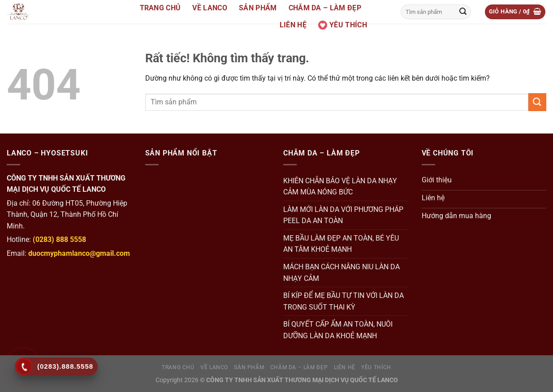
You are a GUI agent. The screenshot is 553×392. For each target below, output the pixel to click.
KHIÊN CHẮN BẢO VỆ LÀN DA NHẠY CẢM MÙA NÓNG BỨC (340, 187)
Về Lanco (210, 8)
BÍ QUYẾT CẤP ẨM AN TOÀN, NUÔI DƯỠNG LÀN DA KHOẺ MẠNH (338, 330)
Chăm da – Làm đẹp (325, 8)
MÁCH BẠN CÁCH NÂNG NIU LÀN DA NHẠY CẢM (341, 273)
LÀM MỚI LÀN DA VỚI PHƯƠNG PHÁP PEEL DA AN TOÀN (343, 215)
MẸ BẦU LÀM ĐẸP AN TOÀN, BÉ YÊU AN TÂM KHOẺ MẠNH (341, 244)
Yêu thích (343, 25)
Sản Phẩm (258, 8)
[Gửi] (463, 12)
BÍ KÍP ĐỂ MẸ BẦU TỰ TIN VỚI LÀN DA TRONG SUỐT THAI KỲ (343, 301)
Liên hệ (293, 25)
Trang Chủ (160, 8)
